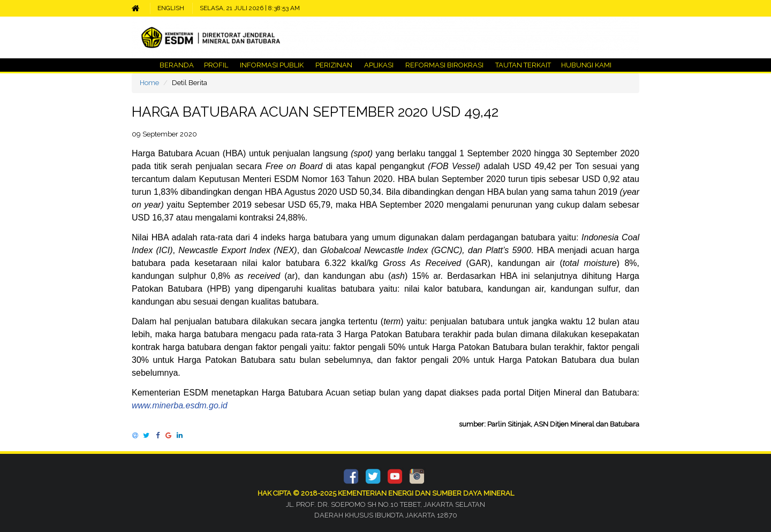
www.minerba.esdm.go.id (180, 405)
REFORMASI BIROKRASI (444, 65)
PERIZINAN (334, 65)
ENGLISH (171, 8)
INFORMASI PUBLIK (272, 65)
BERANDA (177, 65)
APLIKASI (379, 65)
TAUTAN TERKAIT (522, 65)
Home (149, 83)
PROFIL (216, 65)
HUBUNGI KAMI (585, 65)
